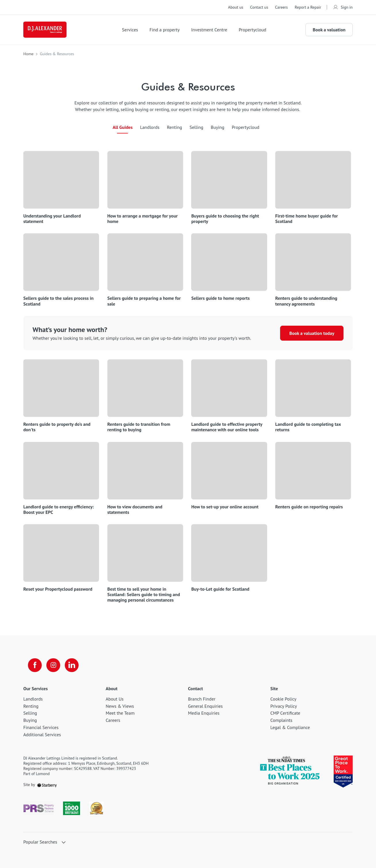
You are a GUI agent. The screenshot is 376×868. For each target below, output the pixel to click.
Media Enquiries (204, 713)
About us (236, 7)
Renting (175, 127)
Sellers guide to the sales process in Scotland (58, 301)
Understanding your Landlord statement (52, 219)
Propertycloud (252, 30)
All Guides (123, 127)
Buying (218, 127)
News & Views (120, 706)
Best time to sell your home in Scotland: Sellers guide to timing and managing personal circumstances (144, 595)
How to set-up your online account (225, 507)
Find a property (165, 30)
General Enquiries (205, 706)
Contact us (259, 7)
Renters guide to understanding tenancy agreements (306, 301)
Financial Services (41, 727)
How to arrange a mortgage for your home (143, 219)
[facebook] (35, 665)
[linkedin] (72, 665)
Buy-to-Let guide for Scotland (220, 589)
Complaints (281, 720)
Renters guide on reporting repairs (309, 507)
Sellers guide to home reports (220, 298)
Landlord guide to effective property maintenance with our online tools (227, 427)
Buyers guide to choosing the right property (225, 219)
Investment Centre (209, 30)
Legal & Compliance (290, 727)
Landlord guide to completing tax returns (308, 427)
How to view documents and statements (135, 510)
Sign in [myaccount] (343, 7)
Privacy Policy (284, 706)
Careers (281, 7)
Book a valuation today (312, 333)
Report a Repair (308, 7)
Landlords (150, 127)
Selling (196, 127)
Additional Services (42, 735)
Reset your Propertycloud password (58, 589)
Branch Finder (202, 699)
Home (28, 54)
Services (130, 30)
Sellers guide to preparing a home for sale (144, 301)
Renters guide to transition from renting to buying (139, 427)
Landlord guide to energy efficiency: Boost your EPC (59, 510)
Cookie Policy (283, 699)
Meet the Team (120, 713)
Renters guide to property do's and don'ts (57, 427)
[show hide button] (64, 843)
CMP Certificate (285, 713)
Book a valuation (329, 30)
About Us (115, 699)
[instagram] (53, 665)
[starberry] (47, 785)
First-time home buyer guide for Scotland (306, 219)
